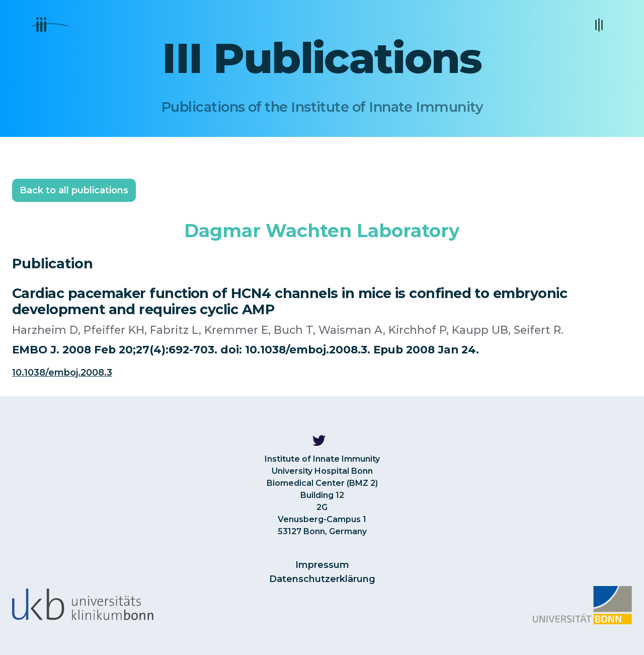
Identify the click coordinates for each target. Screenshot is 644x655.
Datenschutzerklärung (322, 579)
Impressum (322, 565)
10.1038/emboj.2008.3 (62, 373)
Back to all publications (74, 190)
